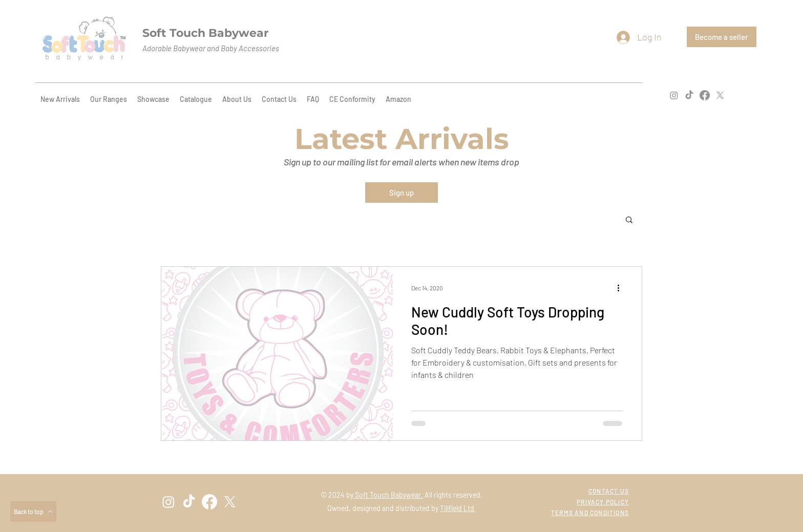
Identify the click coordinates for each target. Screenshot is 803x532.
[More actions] (622, 288)
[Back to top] (33, 512)
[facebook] (705, 95)
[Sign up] (401, 193)
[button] (629, 220)
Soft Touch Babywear (205, 33)
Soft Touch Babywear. (388, 495)
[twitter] (720, 95)
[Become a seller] (722, 37)
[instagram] (674, 95)
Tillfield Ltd (458, 508)
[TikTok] (689, 95)
